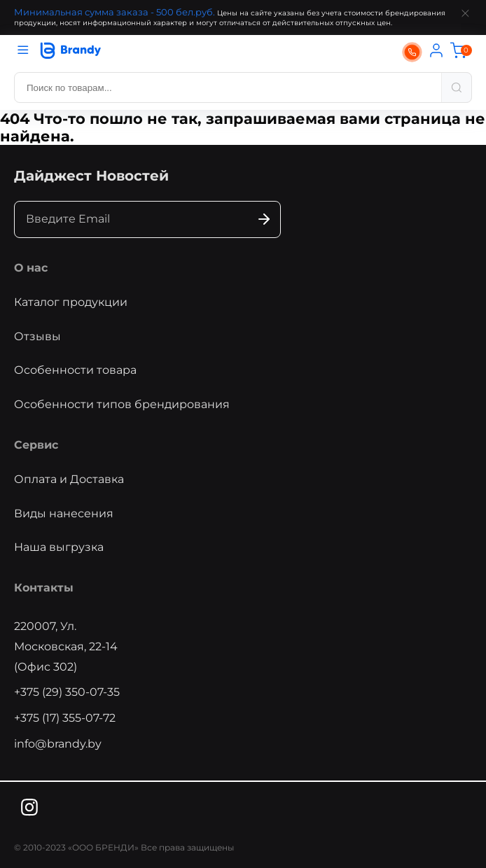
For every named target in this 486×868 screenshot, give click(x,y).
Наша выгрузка (59, 547)
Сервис (36, 445)
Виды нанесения (64, 513)
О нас (31, 268)
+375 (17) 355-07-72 (65, 718)
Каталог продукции (71, 302)
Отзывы (37, 336)
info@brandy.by (58, 744)
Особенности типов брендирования (122, 404)
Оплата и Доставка (69, 479)
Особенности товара (75, 370)
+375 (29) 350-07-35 (67, 692)
